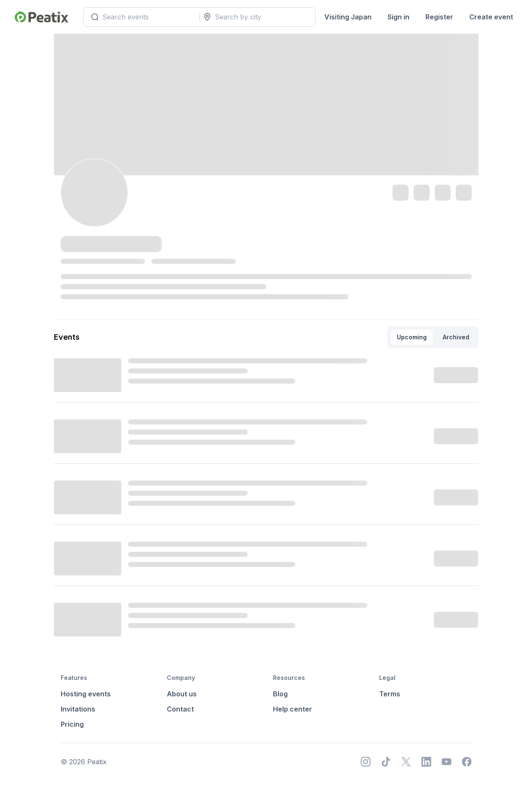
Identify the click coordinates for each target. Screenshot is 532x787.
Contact (180, 709)
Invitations (78, 709)
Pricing (72, 724)
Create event (491, 17)
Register (439, 17)
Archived (456, 337)
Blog (280, 694)
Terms (390, 694)
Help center (293, 709)
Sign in (398, 17)
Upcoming (412, 337)
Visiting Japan (348, 17)
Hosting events (86, 694)
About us (182, 694)
